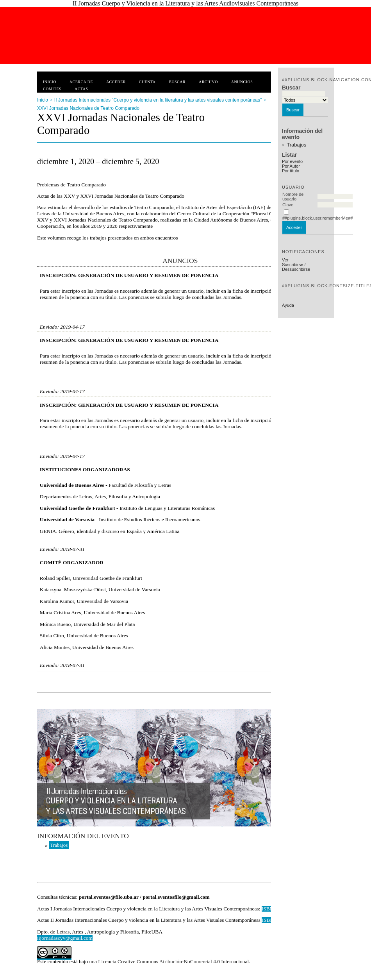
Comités (52, 89)
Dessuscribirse (296, 269)
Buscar (177, 82)
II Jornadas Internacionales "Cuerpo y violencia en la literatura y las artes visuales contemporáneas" (158, 100)
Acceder (116, 82)
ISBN (268, 920)
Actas (81, 89)
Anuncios (242, 82)
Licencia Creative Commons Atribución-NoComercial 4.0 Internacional (173, 961)
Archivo (208, 82)
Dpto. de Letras (53, 932)
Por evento (292, 161)
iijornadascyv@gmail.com (65, 938)
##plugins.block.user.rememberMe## (317, 218)
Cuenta (147, 82)
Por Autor (291, 166)
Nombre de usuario (293, 197)
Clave (288, 205)
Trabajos (296, 145)
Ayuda (288, 305)
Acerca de (81, 82)
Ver (285, 260)
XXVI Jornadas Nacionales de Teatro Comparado (88, 108)
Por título (291, 171)
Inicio (50, 82)
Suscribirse (293, 265)
